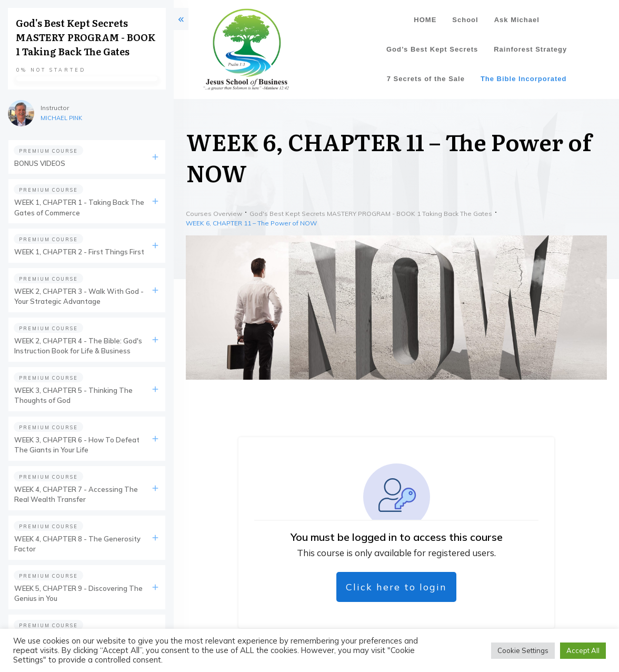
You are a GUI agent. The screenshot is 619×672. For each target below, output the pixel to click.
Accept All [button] (583, 650)
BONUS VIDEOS (40, 163)
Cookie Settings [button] (523, 650)
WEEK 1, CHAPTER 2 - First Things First (79, 252)
